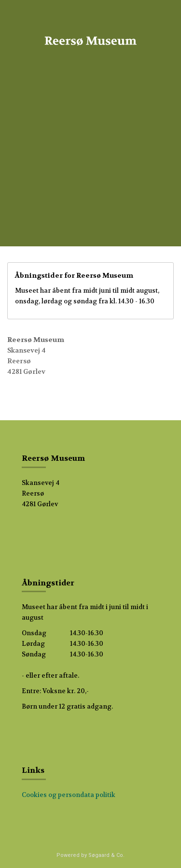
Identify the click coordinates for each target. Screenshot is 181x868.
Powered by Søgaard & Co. (90, 855)
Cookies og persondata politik (69, 795)
